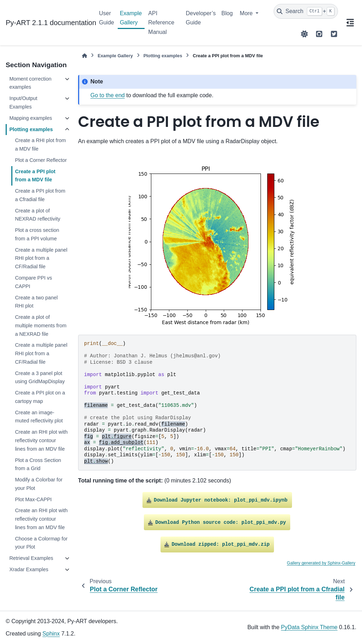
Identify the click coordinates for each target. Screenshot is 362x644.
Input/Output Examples (23, 103)
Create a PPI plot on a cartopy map (40, 397)
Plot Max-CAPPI (33, 499)
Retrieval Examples (31, 558)
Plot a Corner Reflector (41, 160)
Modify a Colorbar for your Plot (39, 484)
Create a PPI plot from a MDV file (35, 176)
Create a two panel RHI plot (36, 302)
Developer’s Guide (201, 18)
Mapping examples (31, 118)
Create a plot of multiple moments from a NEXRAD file (41, 326)
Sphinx (51, 634)
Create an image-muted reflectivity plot (39, 417)
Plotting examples (31, 129)
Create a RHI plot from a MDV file (40, 145)
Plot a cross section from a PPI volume (37, 234)
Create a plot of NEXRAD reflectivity (37, 215)
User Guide (107, 18)
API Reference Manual (161, 23)
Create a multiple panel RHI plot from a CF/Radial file (41, 258)
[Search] (306, 11)
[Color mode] (304, 34)
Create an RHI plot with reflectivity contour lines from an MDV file (41, 440)
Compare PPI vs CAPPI (33, 282)
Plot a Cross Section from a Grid (38, 464)
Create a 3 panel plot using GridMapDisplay (40, 377)
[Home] (84, 56)
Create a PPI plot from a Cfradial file (40, 195)
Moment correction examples (30, 83)
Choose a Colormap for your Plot (41, 543)
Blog (227, 13)
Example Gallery (131, 18)
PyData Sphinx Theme (309, 627)
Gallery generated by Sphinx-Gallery (321, 563)
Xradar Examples (29, 569)
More (247, 13)
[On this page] (350, 23)
